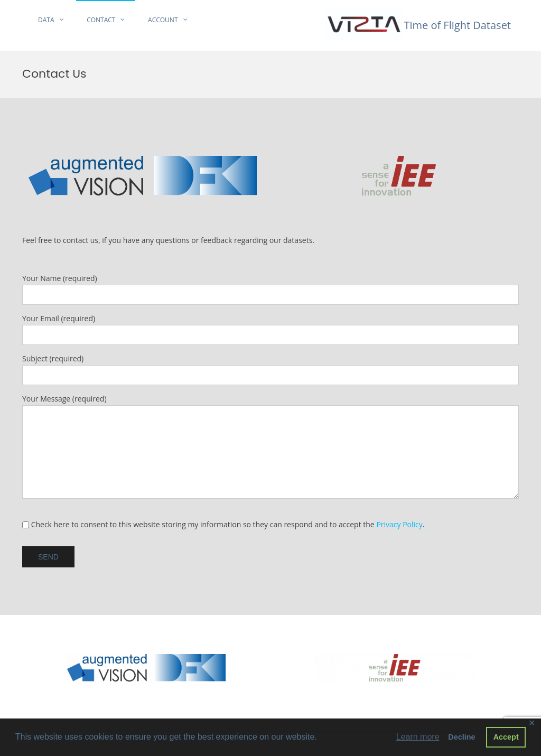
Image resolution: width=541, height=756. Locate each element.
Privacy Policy (399, 524)
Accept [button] (506, 737)
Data (46, 20)
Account (163, 20)
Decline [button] (461, 737)
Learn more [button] (418, 737)
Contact (101, 20)
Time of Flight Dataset (457, 25)
